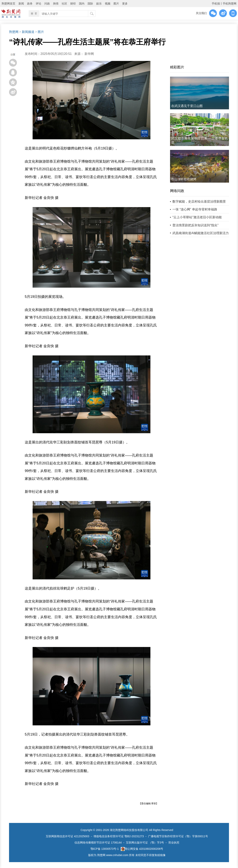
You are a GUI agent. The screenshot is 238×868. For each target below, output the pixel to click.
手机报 (216, 4)
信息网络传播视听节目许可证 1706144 (98, 843)
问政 (47, 4)
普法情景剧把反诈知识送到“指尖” (195, 225)
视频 (108, 4)
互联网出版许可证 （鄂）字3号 (145, 843)
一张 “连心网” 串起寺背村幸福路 (195, 209)
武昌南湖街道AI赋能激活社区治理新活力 (201, 233)
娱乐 (99, 4)
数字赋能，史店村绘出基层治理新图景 (199, 202)
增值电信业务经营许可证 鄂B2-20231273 (119, 836)
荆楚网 (14, 32)
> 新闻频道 (27, 32)
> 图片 (40, 32)
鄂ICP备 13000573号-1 (105, 849)
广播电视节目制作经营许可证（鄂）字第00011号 (178, 836)
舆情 (56, 4)
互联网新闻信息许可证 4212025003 (68, 836)
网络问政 (177, 191)
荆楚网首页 (8, 4)
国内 (82, 4)
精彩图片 (177, 67)
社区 (64, 4)
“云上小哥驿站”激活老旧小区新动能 (197, 217)
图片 (116, 4)
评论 (38, 4)
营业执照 (174, 843)
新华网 (89, 54)
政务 (30, 4)
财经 (73, 4)
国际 (90, 4)
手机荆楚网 (230, 4)
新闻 (21, 4)
